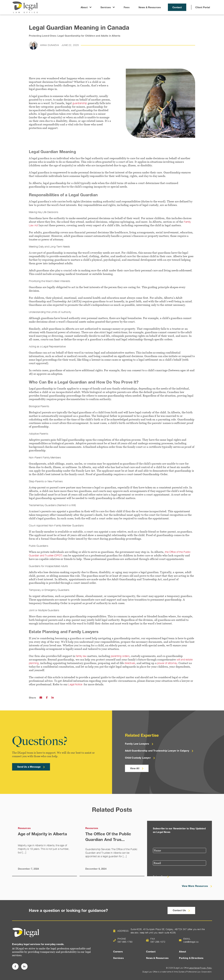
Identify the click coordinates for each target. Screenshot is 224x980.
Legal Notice (76, 684)
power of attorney (167, 663)
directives (130, 663)
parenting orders (120, 656)
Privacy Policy (206, 968)
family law (81, 656)
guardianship (80, 103)
